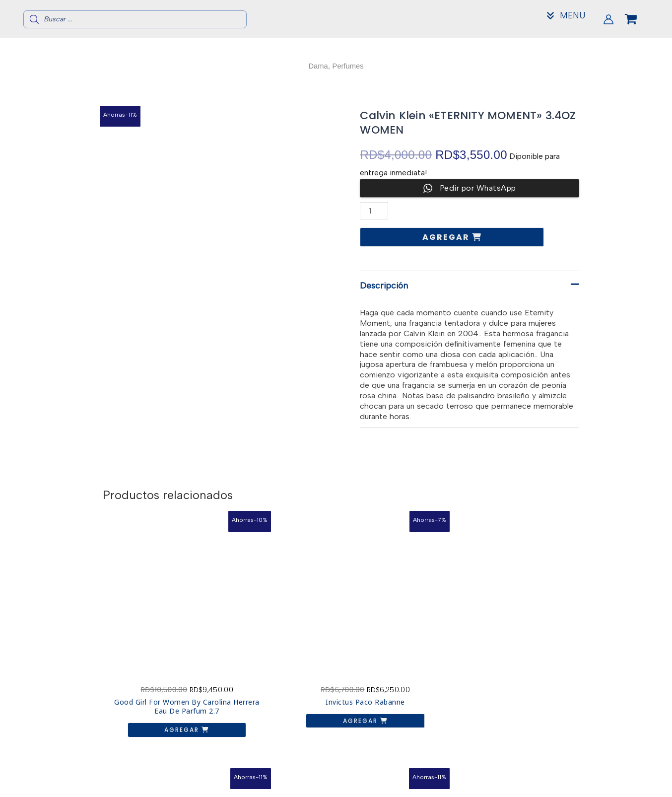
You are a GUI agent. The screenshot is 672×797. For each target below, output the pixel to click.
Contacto (543, 777)
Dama (317, 66)
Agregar (447, 237)
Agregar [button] (155, 682)
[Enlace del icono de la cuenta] (608, 19)
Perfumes (349, 66)
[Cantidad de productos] (374, 211)
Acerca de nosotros (543, 769)
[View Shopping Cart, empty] (639, 19)
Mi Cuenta (543, 785)
